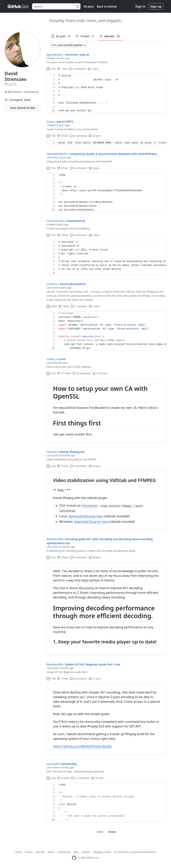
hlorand (52, 452)
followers (14, 92)
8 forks (63, 466)
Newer (112, 832)
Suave (50, 122)
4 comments (78, 136)
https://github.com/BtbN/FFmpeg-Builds (82, 746)
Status (51, 852)
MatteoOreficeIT (57, 154)
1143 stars (100, 373)
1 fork (62, 69)
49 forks (63, 778)
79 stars (97, 778)
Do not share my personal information (135, 852)
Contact (86, 852)
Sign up (156, 6)
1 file (51, 69)
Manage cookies (102, 852)
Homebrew (89, 506)
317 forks (64, 373)
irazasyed (53, 764)
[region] (106, 93)
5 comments (78, 466)
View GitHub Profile (23, 108)
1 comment (79, 306)
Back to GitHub (107, 6)
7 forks (63, 679)
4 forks (63, 136)
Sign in (140, 6)
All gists (89, 6)
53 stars (95, 466)
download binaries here (86, 516)
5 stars (94, 306)
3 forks (64, 306)
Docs (76, 852)
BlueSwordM (55, 539)
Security (40, 852)
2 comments (78, 168)
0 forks (63, 168)
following (31, 92)
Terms (19, 852)
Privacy (29, 852)
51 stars (95, 679)
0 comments (77, 69)
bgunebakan (55, 55)
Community (64, 852)
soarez (51, 359)
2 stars (93, 69)
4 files (52, 306)
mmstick (52, 284)
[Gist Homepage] (18, 6)
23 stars (95, 136)
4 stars (94, 168)
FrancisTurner (55, 221)
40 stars (95, 557)
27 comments (80, 778)
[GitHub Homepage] (74, 858)
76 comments (82, 373)
